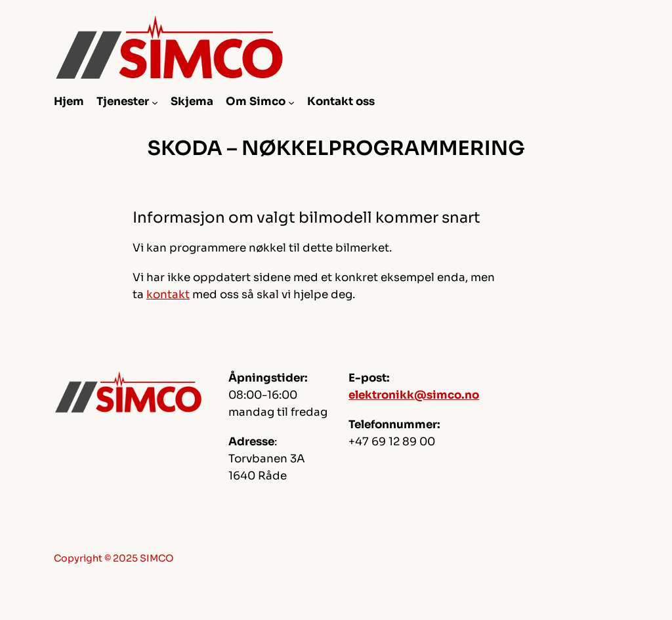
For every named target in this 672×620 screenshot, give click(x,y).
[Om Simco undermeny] (291, 102)
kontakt (168, 295)
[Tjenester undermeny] (155, 102)
